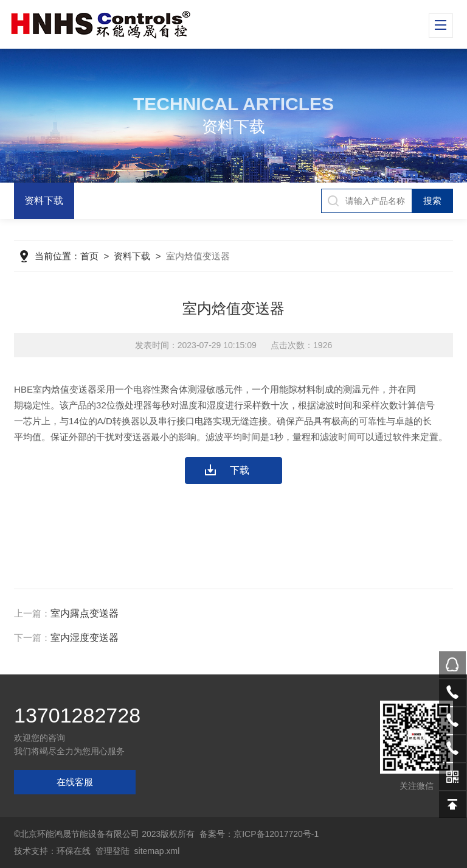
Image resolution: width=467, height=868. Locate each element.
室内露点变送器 (85, 613)
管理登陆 (112, 851)
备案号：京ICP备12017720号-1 (259, 834)
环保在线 (74, 851)
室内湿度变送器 (85, 638)
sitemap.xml (157, 851)
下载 (240, 470)
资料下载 (44, 201)
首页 (89, 256)
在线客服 (75, 782)
